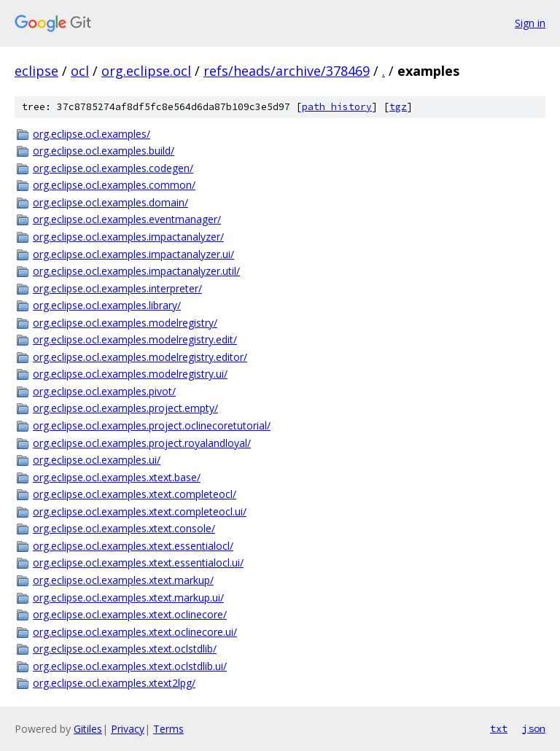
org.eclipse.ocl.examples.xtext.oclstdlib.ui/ (130, 666)
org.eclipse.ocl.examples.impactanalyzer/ (128, 237)
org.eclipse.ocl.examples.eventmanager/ (127, 219)
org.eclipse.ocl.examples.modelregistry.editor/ (140, 357)
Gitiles (88, 729)
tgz (398, 107)
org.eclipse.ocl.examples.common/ (114, 185)
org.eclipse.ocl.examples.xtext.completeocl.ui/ (140, 511)
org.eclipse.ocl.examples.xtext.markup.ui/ (128, 598)
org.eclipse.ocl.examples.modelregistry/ (125, 323)
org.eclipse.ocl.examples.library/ (107, 305)
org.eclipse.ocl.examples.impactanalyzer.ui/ (133, 254)
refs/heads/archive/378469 (287, 71)
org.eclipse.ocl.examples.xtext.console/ (124, 528)
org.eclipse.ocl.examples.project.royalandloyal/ (142, 443)
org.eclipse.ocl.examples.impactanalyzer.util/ (136, 271)
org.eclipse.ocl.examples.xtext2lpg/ (114, 683)
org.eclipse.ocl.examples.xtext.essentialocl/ (133, 546)
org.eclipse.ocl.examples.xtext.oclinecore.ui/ (135, 632)
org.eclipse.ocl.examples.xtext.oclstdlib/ (125, 649)
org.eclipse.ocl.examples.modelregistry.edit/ (135, 339)
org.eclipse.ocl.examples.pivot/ (104, 391)
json (534, 728)
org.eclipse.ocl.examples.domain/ (110, 202)
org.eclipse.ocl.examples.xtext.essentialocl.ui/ (138, 563)
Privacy (128, 729)
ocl (80, 71)
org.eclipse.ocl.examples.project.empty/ (125, 408)
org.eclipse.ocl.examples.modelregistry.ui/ (130, 374)
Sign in (530, 23)
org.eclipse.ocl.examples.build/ (104, 151)
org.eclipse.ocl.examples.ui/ (97, 460)
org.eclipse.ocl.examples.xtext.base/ (117, 477)
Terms (168, 729)
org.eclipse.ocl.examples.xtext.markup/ (123, 580)
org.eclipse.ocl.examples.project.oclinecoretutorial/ (152, 425)
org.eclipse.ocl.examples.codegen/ (113, 168)
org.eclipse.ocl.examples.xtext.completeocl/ (135, 494)
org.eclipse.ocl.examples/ (92, 134)
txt (499, 728)
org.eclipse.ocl (146, 71)
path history (337, 107)
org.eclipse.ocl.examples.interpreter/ (117, 288)
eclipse (36, 71)
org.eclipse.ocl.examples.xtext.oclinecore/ (130, 614)
